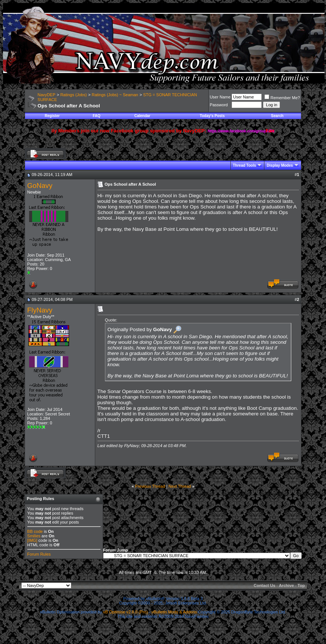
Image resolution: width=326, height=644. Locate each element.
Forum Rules (39, 554)
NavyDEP (47, 95)
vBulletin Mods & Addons (174, 612)
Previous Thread (150, 486)
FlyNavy (40, 310)
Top (301, 585)
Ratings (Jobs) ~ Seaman (115, 95)
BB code (35, 531)
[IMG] (32, 540)
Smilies (34, 536)
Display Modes (280, 165)
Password (219, 105)
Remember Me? (282, 98)
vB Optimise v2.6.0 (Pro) (125, 612)
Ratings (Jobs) (73, 95)
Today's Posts (212, 116)
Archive (286, 585)
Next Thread (180, 486)
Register (52, 116)
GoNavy (40, 186)
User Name (220, 97)
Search (277, 116)
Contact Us (264, 585)
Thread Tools (245, 165)
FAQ (97, 116)
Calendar (142, 116)
